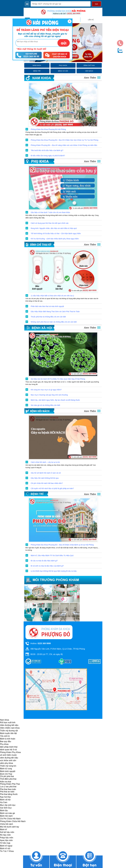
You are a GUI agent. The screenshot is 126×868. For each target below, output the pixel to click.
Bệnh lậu (4, 810)
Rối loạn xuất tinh (8, 722)
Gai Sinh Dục (6, 808)
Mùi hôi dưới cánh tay (9, 827)
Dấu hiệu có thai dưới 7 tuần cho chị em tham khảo (50, 212)
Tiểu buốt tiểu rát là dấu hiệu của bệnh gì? (47, 150)
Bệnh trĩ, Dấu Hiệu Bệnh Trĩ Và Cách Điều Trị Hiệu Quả (52, 555)
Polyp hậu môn (7, 838)
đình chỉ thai (89, 65)
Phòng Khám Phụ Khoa (10, 752)
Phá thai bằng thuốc (9, 794)
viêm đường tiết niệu (9, 758)
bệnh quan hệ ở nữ (8, 750)
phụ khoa (63, 65)
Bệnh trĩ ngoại (6, 846)
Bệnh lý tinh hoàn (8, 739)
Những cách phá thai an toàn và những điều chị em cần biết (54, 322)
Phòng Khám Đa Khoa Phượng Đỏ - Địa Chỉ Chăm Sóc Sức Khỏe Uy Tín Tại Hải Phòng (65, 140)
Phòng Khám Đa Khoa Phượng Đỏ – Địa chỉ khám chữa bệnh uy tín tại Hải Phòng (62, 545)
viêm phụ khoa (6, 763)
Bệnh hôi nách (6, 816)
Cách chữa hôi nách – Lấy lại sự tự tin (45, 462)
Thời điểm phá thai (8, 779)
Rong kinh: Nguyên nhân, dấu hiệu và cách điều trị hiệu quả (54, 228)
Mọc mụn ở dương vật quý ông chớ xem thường (49, 395)
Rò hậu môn (5, 835)
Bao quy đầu (6, 741)
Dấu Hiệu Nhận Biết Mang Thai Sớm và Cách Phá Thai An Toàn (55, 312)
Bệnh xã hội (5, 800)
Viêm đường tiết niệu (9, 725)
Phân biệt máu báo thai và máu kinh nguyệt (47, 306)
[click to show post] (63, 105)
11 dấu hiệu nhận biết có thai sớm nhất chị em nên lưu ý (52, 296)
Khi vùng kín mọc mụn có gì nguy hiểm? (46, 390)
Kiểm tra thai (6, 782)
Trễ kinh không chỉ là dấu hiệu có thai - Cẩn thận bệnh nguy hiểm (56, 233)
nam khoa (37, 65)
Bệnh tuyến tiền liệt (8, 733)
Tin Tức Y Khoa (7, 851)
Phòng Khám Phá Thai (10, 784)
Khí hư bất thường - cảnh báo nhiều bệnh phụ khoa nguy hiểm (55, 239)
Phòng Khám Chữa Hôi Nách (13, 821)
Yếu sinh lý (5, 736)
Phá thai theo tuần (8, 789)
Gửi (96, 4)
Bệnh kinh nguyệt (8, 771)
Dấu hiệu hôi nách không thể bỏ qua (45, 478)
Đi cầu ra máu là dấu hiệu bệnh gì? (44, 561)
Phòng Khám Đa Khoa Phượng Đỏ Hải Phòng (48, 129)
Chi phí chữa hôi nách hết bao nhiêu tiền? (47, 483)
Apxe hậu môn (6, 840)
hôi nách (89, 71)
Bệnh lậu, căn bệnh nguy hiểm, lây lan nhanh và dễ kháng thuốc (55, 400)
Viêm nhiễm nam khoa (10, 728)
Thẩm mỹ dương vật (9, 731)
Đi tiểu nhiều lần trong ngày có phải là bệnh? (48, 156)
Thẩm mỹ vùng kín (8, 766)
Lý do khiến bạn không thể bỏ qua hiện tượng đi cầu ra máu (54, 571)
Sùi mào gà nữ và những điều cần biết (45, 405)
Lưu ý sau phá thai (8, 787)
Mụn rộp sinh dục (8, 805)
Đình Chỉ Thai (6, 774)
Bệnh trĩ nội (5, 848)
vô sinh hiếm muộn (8, 755)
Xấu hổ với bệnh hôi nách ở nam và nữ (46, 473)
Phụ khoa (4, 744)
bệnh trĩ (37, 71)
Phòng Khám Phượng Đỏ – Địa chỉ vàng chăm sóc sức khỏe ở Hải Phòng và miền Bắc (64, 145)
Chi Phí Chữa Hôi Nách (10, 819)
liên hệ (91, 20)
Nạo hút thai (5, 797)
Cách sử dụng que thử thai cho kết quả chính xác (50, 223)
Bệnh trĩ (3, 829)
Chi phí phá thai (7, 776)
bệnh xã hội (63, 71)
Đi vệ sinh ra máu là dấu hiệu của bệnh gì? (47, 566)
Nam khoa (4, 720)
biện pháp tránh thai (9, 747)
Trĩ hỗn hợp (5, 843)
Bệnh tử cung (6, 769)
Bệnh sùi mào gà (7, 813)
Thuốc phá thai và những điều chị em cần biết (48, 317)
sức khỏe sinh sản (8, 760)
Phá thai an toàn (7, 792)
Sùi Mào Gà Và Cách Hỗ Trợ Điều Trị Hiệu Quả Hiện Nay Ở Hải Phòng (58, 379)
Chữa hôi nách (6, 824)
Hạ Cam (4, 802)
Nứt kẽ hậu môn (7, 832)
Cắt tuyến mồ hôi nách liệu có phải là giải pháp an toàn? (52, 488)
